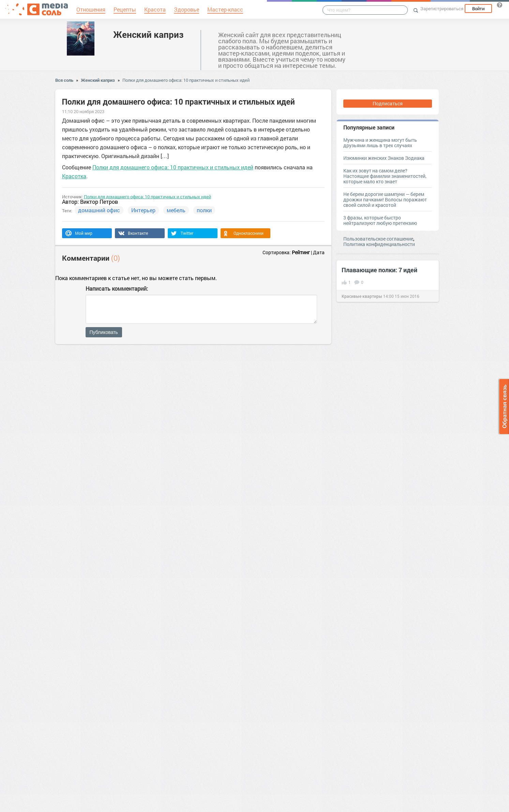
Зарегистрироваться (442, 9)
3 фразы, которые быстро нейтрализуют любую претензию (380, 220)
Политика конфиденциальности (379, 244)
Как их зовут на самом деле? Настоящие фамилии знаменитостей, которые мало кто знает (385, 176)
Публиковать (104, 332)
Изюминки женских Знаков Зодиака (384, 158)
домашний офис (99, 210)
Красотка (74, 176)
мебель (176, 210)
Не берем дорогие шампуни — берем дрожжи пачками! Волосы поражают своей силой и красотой (385, 200)
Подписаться (388, 103)
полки (204, 210)
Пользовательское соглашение (378, 239)
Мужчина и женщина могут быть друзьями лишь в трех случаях (380, 143)
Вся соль (64, 80)
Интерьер (143, 210)
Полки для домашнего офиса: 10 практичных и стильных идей (186, 80)
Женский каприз (148, 34)
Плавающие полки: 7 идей (379, 270)
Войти (478, 9)
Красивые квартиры (362, 296)
